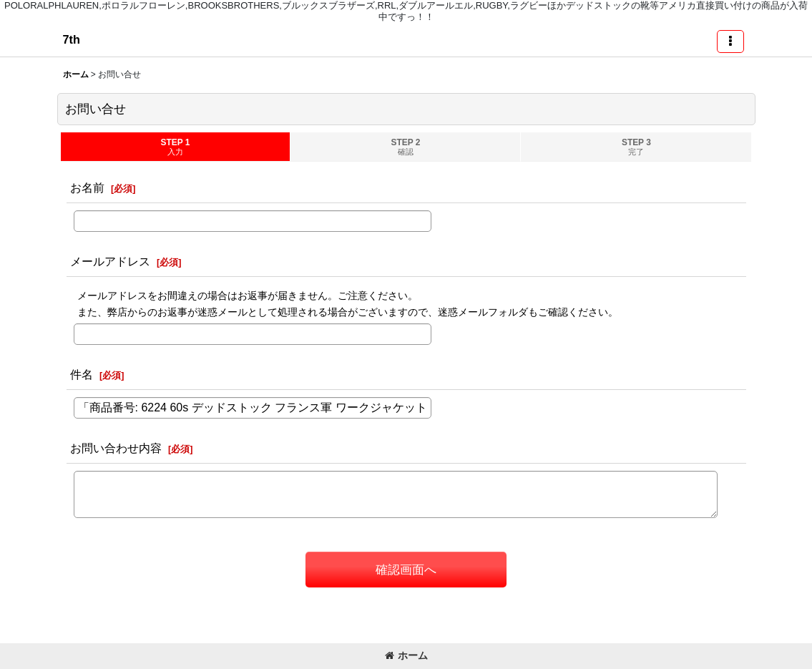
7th (72, 39)
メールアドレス (110, 261)
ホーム (406, 655)
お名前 (87, 187)
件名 (82, 374)
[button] (730, 41)
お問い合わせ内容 (116, 448)
